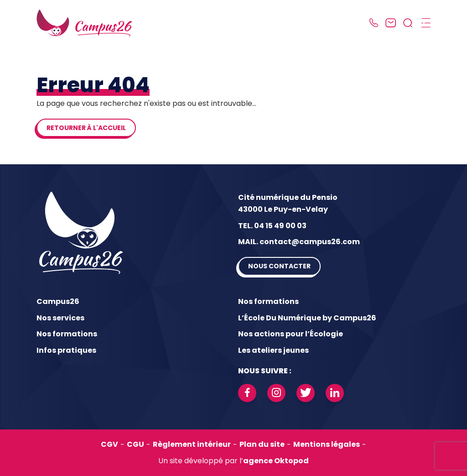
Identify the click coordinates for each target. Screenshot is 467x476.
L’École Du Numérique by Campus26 (307, 318)
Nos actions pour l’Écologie (291, 334)
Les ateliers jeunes (273, 350)
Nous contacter (279, 266)
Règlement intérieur (192, 444)
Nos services (60, 318)
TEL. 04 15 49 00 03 (272, 226)
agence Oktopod (276, 461)
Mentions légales (327, 444)
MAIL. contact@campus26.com (299, 242)
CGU (135, 444)
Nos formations (67, 334)
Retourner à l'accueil (86, 128)
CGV (109, 444)
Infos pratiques (66, 350)
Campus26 (58, 301)
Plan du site (262, 444)
